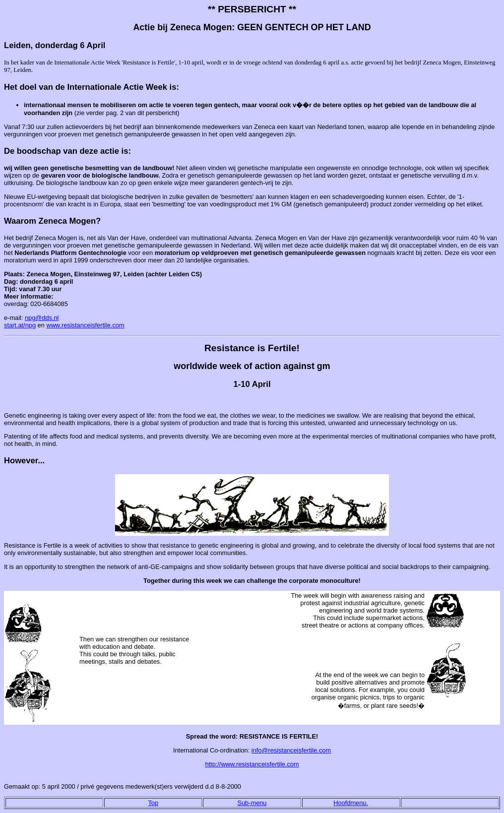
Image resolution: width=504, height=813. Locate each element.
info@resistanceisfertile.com (291, 750)
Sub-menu (252, 803)
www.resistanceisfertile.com (85, 325)
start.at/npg (20, 325)
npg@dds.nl (42, 318)
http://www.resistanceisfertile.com (252, 764)
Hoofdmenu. (351, 803)
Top (153, 803)
